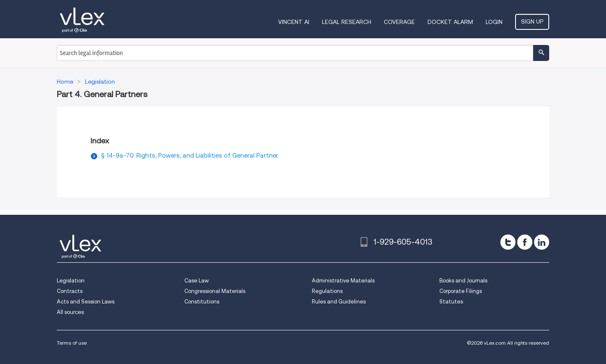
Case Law (197, 281)
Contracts (70, 291)
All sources (70, 312)
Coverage (399, 22)
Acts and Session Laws (86, 302)
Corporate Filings (461, 291)
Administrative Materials (343, 281)
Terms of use (72, 343)
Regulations (327, 291)
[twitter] (508, 242)
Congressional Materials (215, 291)
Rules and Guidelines (339, 302)
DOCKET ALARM (450, 22)
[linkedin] (542, 242)
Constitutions (202, 302)
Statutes (451, 302)
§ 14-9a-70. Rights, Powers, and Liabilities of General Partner (190, 156)
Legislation (71, 281)
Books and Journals (463, 281)
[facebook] (525, 242)
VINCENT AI (294, 22)
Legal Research (347, 22)
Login (494, 22)
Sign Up (532, 21)
